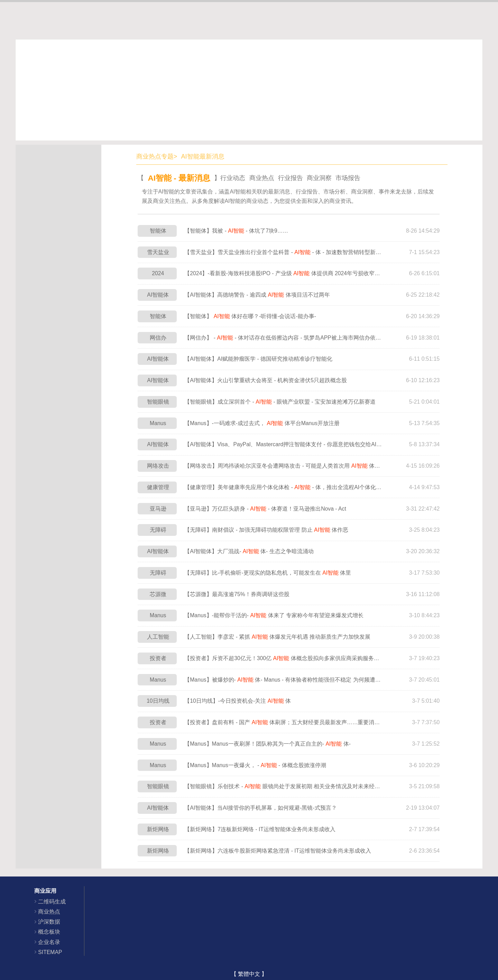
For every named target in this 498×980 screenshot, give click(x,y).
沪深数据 (49, 922)
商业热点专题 (155, 156)
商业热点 (49, 912)
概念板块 (49, 932)
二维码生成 (52, 902)
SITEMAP (50, 952)
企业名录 (49, 942)
